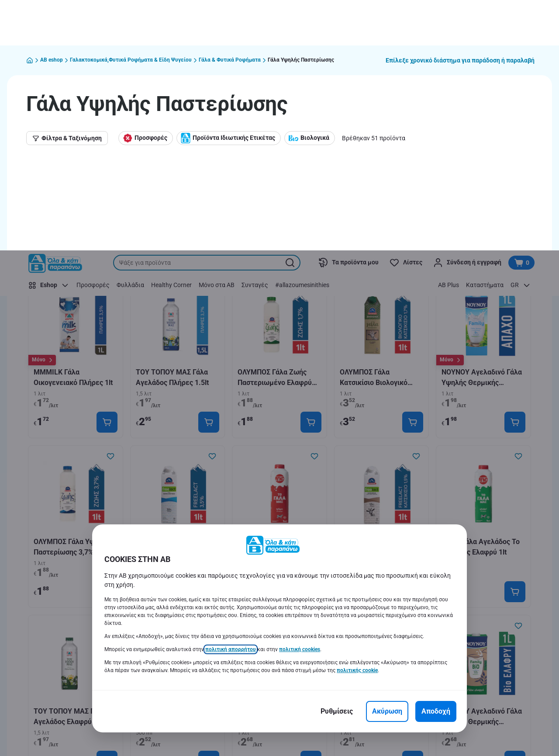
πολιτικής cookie (357, 420)
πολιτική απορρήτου (231, 399)
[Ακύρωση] (387, 461)
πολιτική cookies (300, 399)
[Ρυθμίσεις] (337, 461)
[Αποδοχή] (436, 461)
